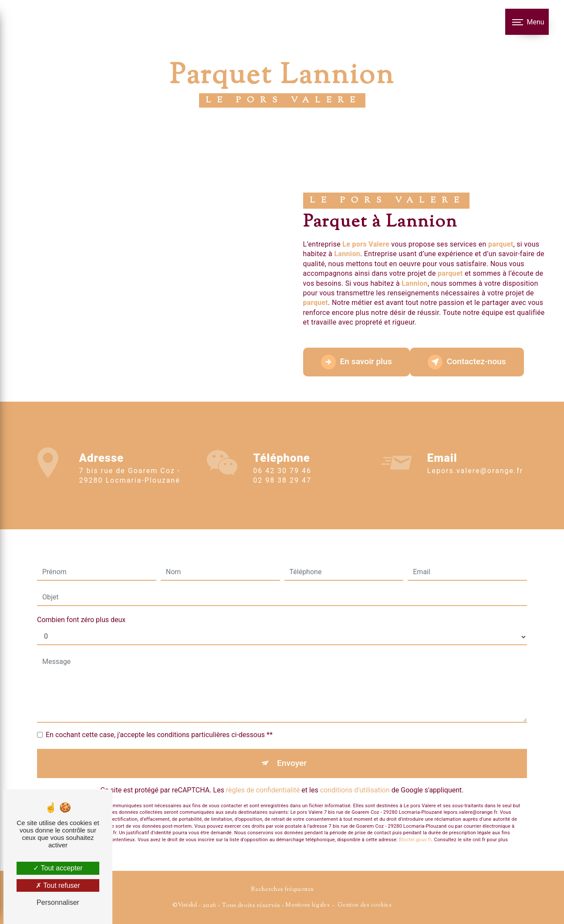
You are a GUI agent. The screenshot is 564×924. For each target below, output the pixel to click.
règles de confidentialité (263, 780)
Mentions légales (307, 905)
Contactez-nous (467, 362)
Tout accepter (58, 868)
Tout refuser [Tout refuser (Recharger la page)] (58, 885)
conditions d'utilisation (355, 780)
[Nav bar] (527, 22)
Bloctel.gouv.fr (415, 830)
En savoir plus (356, 362)
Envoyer (292, 753)
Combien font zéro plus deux (81, 609)
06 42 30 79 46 (282, 481)
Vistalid (187, 905)
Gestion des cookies (364, 905)
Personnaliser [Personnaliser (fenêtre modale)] (58, 902)
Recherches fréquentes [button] (282, 889)
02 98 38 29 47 (282, 491)
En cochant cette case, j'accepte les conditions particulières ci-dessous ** (159, 724)
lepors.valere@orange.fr (475, 461)
